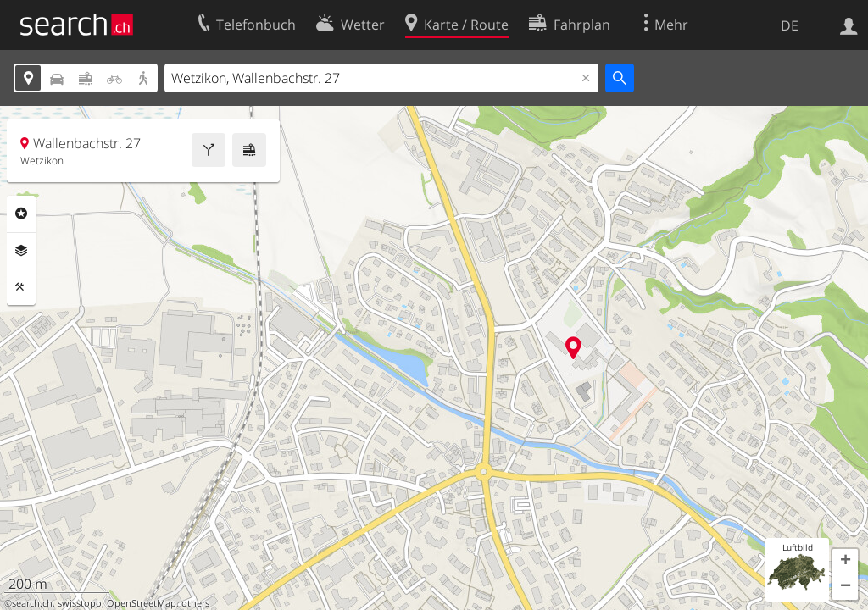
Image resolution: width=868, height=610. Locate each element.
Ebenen (21, 251)
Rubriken (21, 213)
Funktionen (21, 287)
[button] (845, 562)
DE (790, 25)
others (195, 603)
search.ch (32, 603)
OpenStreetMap (142, 603)
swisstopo (80, 603)
